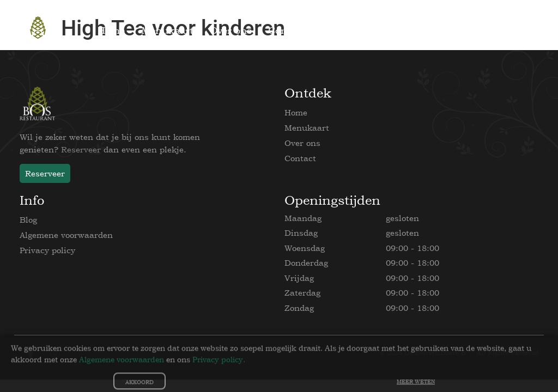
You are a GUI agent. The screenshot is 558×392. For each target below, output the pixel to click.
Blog (28, 220)
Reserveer (81, 149)
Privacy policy (47, 250)
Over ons (302, 143)
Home (296, 112)
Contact (300, 158)
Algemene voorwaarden (66, 235)
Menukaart (307, 128)
